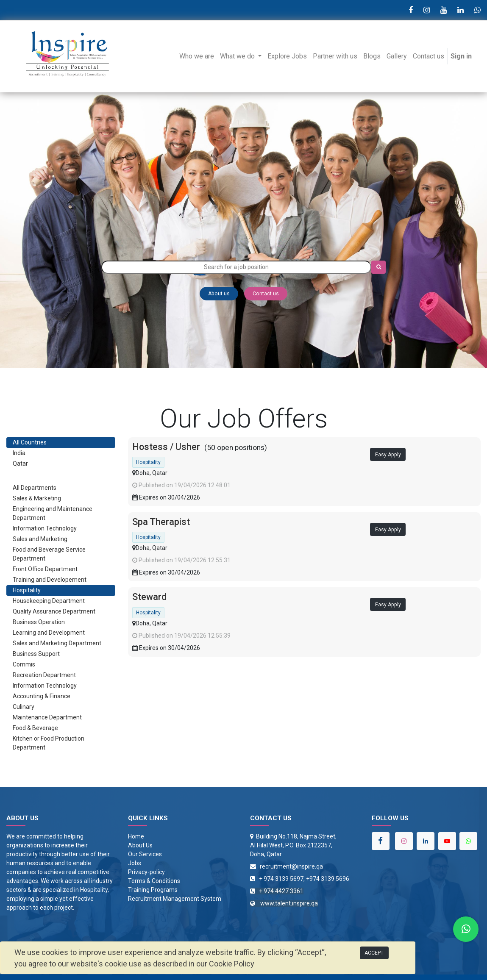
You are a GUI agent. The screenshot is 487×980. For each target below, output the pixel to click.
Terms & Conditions (154, 881)
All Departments (35, 488)
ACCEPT (374, 953)
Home (136, 836)
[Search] (378, 267)
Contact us (266, 294)
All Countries (30, 442)
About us (219, 294)
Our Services (145, 854)
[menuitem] (197, 56)
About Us (140, 845)
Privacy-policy (146, 872)
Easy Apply (388, 455)
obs (136, 863)
